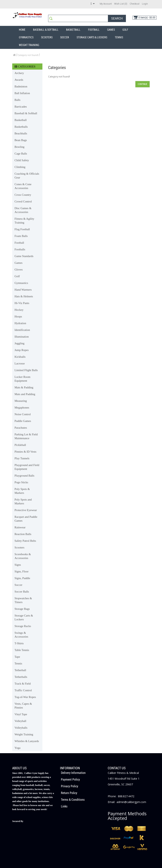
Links (64, 806)
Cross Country (23, 195)
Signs (18, 565)
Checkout (135, 4)
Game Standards (24, 256)
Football (94, 30)
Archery (19, 73)
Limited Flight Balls (26, 370)
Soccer (65, 37)
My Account (106, 4)
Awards (19, 80)
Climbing (20, 167)
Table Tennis (22, 650)
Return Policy (69, 793)
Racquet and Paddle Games (26, 519)
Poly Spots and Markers (23, 501)
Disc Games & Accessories (23, 210)
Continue (143, 84)
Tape (17, 657)
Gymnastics (26, 37)
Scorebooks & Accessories (23, 556)
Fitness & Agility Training (24, 221)
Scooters (47, 37)
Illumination (22, 337)
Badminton (21, 86)
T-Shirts (19, 643)
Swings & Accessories (21, 635)
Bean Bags (21, 140)
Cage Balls (21, 154)
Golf (125, 30)
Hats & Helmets (24, 296)
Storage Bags (22, 609)
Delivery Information (73, 773)
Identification (22, 330)
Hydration (20, 323)
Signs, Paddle (22, 578)
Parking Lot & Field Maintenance (26, 436)
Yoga (17, 748)
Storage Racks (23, 626)
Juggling (19, 343)
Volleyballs (21, 728)
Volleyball (20, 721)
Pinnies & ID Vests (25, 452)
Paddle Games (23, 421)
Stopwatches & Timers (23, 600)
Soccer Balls (22, 592)
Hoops (18, 316)
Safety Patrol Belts (25, 541)
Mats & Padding (24, 387)
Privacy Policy (70, 786)
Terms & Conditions (73, 800)
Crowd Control (23, 201)
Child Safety (22, 160)
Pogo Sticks (21, 482)
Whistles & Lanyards (27, 741)
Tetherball (20, 670)
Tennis (119, 37)
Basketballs (21, 127)
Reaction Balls (23, 534)
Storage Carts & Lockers (92, 37)
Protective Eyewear (26, 510)
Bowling (19, 147)
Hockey (19, 310)
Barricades (21, 107)
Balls (17, 100)
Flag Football (22, 229)
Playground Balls (24, 476)
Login (145, 4)
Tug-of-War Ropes (25, 697)
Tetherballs (21, 677)
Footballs (20, 249)
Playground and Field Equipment (27, 467)
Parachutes (21, 428)
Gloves (19, 270)
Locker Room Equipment (22, 379)
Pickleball (20, 445)
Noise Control (23, 414)
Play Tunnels (22, 458)
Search (117, 18)
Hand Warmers (23, 290)
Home (22, 30)
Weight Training (29, 45)
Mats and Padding (25, 394)
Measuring (21, 401)
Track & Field (23, 684)
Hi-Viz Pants (22, 303)
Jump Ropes (22, 350)
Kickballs (20, 357)
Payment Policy (70, 780)
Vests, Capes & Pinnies (23, 706)
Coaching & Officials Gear (27, 176)
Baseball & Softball (46, 30)
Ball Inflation (22, 93)
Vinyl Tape (21, 714)
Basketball (73, 30)
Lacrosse (20, 363)
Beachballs (21, 133)
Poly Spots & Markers (22, 491)
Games (111, 30)
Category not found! (28, 55)
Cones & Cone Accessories (23, 186)
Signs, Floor (21, 571)
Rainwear (20, 527)
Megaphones (22, 408)
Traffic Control (23, 690)
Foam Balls (21, 236)
